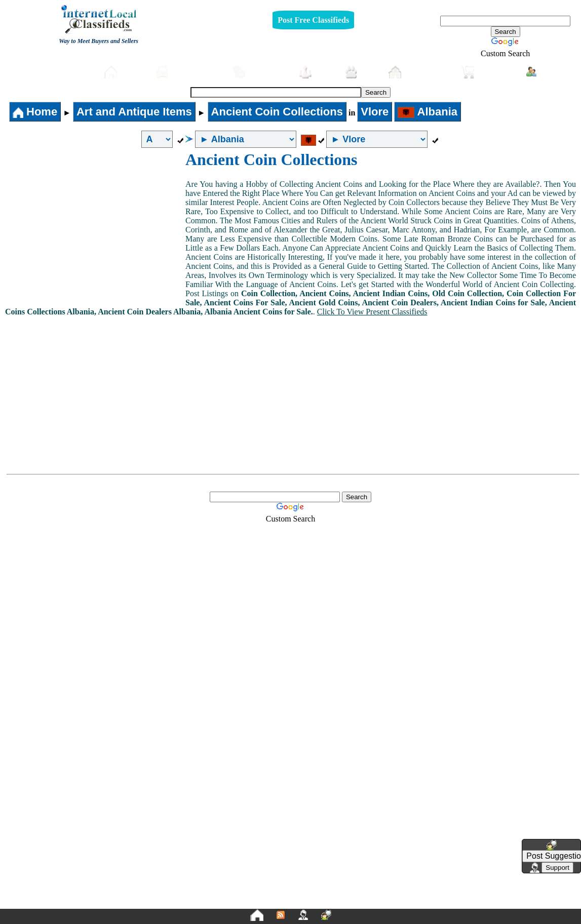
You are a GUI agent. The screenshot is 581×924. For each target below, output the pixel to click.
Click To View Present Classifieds (372, 312)
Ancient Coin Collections (277, 112)
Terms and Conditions (314, 902)
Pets (361, 72)
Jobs (317, 72)
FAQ (370, 902)
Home (125, 72)
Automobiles (189, 72)
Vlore (375, 112)
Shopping (489, 72)
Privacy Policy (228, 902)
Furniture (261, 72)
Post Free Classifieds (313, 20)
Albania (428, 112)
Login (545, 71)
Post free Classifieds (56, 71)
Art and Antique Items (134, 112)
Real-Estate (420, 72)
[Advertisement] (95, 226)
